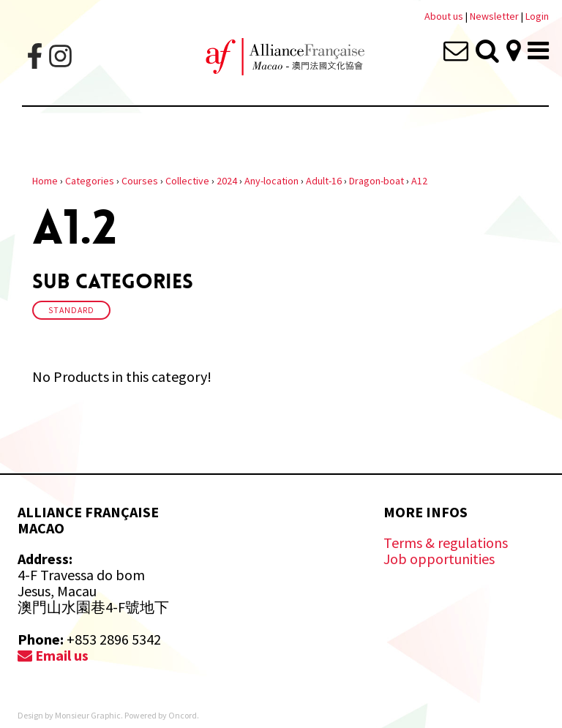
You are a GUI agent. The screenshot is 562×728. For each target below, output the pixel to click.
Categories (90, 181)
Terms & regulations (446, 543)
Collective (187, 181)
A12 (419, 181)
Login (537, 16)
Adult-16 (324, 181)
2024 (227, 181)
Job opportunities (439, 559)
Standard (71, 310)
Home (45, 181)
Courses (140, 181)
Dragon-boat (376, 181)
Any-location (271, 181)
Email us (53, 655)
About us (444, 16)
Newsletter (495, 16)
